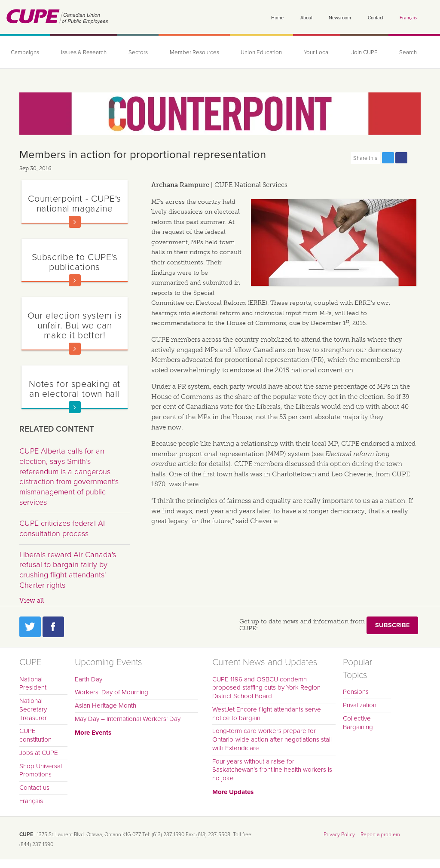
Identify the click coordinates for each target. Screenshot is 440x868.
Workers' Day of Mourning (112, 692)
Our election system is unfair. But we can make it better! (75, 326)
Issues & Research (84, 52)
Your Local (317, 52)
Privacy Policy (339, 834)
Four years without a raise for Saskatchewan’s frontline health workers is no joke (272, 770)
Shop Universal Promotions (41, 770)
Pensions (356, 692)
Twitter (30, 627)
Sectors (138, 52)
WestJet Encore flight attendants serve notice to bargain (267, 714)
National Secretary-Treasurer (34, 709)
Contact (376, 18)
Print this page (415, 158)
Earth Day (89, 679)
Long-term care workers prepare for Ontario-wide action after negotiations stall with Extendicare (272, 739)
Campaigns (25, 52)
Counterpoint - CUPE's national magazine (74, 204)
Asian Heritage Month (105, 705)
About (306, 18)
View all (32, 601)
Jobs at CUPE (39, 753)
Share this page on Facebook (401, 158)
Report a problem (380, 834)
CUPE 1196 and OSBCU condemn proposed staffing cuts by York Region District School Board (266, 688)
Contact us (34, 788)
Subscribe (392, 625)
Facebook (53, 627)
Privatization (360, 705)
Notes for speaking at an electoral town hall (74, 389)
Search (408, 52)
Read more (75, 222)
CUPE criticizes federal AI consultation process (62, 528)
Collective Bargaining (358, 723)
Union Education (261, 52)
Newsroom (340, 18)
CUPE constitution (35, 735)
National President (33, 684)
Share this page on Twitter (388, 158)
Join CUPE (365, 52)
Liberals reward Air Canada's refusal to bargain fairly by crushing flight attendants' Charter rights (68, 570)
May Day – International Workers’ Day (128, 719)
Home (277, 18)
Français (408, 18)
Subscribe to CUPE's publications (75, 262)
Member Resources (194, 52)
